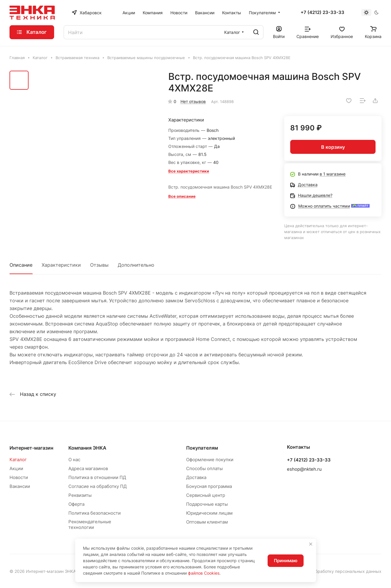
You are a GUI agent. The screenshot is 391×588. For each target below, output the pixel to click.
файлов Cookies (204, 573)
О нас (74, 460)
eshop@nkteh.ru (304, 469)
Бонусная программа (209, 486)
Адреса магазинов (88, 468)
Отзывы (99, 265)
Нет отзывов (193, 101)
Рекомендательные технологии (90, 524)
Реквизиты (80, 495)
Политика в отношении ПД (97, 477)
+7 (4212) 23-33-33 (322, 12)
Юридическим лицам (209, 513)
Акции (16, 468)
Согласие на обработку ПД (98, 486)
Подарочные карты (207, 504)
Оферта (76, 504)
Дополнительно (136, 265)
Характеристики (61, 265)
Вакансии (20, 486)
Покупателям (202, 448)
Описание (21, 265)
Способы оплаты (204, 468)
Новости (19, 477)
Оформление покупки (210, 460)
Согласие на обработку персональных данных (334, 571)
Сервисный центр (206, 495)
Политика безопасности (95, 513)
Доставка (196, 477)
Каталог (18, 460)
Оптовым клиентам (207, 522)
